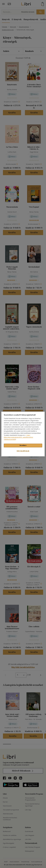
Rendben (23, 445)
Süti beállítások (23, 451)
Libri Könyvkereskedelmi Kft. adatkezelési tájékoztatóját (18, 437)
